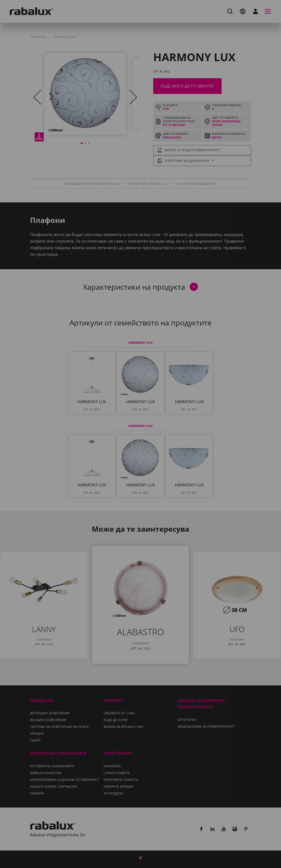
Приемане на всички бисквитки (141, 467)
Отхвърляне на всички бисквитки (176, 455)
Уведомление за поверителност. (113, 442)
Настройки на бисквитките (98, 455)
